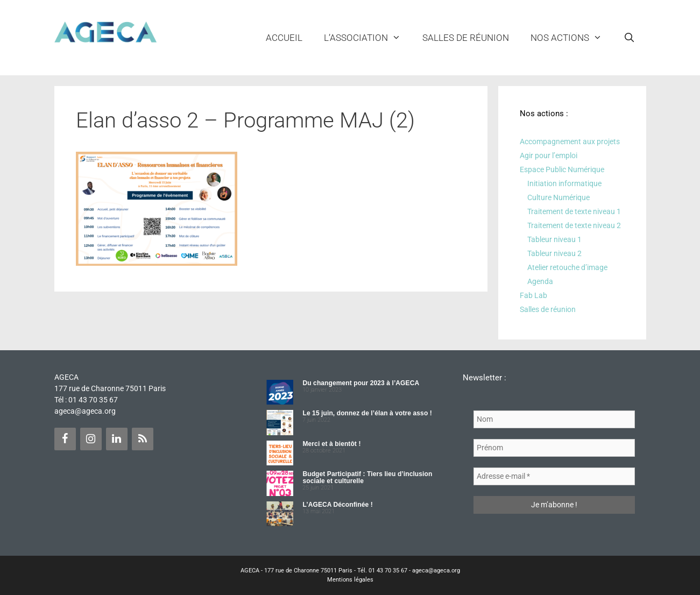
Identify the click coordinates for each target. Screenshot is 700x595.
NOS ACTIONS (572, 38)
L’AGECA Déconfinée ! (337, 505)
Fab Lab (533, 295)
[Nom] (554, 419)
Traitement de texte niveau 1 (574, 211)
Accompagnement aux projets (570, 141)
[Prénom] (554, 448)
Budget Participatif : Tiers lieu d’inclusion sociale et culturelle (367, 477)
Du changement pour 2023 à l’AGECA (361, 383)
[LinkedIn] (117, 439)
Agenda (540, 281)
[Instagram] (91, 439)
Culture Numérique (558, 197)
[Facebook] (65, 439)
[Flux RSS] (143, 439)
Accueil (284, 38)
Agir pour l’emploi (549, 155)
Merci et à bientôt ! (331, 444)
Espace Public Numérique (562, 169)
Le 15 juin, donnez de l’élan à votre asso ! (367, 413)
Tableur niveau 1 (554, 239)
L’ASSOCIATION (368, 38)
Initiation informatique (564, 183)
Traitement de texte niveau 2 (574, 225)
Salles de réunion (466, 38)
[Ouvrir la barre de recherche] (630, 38)
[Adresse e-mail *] (554, 476)
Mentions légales (350, 580)
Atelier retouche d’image (567, 267)
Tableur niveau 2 (554, 253)
